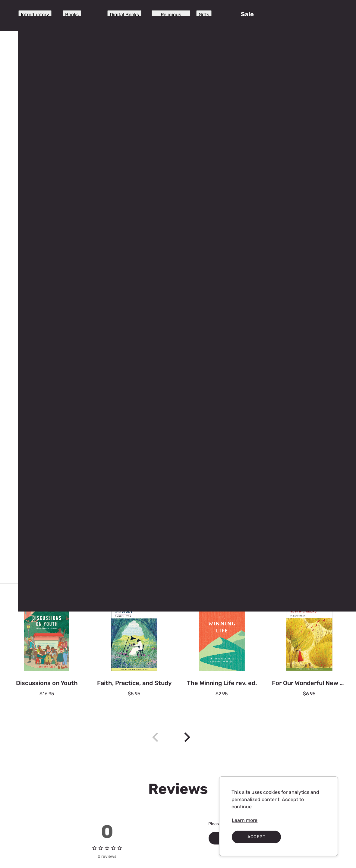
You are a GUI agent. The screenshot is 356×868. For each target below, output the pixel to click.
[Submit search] (126, 16)
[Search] (175, 16)
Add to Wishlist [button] (287, 222)
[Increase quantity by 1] (313, 147)
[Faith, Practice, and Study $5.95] (134, 653)
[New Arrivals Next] (187, 737)
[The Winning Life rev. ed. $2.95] (222, 653)
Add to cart (282, 204)
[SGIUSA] (74, 16)
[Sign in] (298, 16)
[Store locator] (252, 16)
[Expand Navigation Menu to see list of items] (23, 16)
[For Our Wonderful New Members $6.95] (309, 653)
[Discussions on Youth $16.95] (47, 653)
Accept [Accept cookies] (257, 837)
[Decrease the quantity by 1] (251, 147)
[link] (245, 820)
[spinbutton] (282, 147)
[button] (331, 16)
